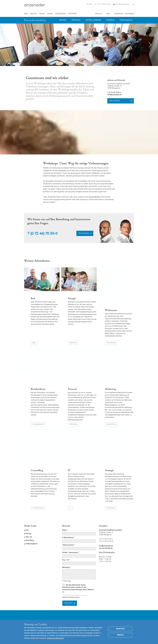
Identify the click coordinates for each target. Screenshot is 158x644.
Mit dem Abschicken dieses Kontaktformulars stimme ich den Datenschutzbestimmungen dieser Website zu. (78, 589)
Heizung (33, 14)
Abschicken (69, 603)
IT (69, 471)
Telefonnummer (68, 546)
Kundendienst (61, 14)
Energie (72, 298)
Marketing (110, 389)
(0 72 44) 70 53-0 (44, 234)
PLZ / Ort (66, 560)
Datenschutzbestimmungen (71, 598)
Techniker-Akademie (93, 20)
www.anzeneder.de (106, 549)
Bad (26, 14)
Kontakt (89, 4)
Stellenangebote (126, 20)
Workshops (76, 20)
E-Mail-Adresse (68, 538)
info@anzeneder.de (123, 4)
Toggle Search (133, 4)
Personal (72, 389)
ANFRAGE (73, 14)
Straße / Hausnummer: (70, 553)
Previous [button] (8, 45)
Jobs (108, 14)
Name (64, 531)
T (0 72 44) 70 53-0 (104, 4)
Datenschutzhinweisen (55, 638)
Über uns (99, 14)
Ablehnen (120, 635)
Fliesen (42, 14)
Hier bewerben (115, 101)
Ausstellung (129, 14)
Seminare (63, 20)
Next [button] (150, 45)
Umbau (50, 14)
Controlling (37, 471)
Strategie (109, 471)
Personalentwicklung (35, 20)
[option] (79, 45)
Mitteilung (66, 568)
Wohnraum (111, 310)
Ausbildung (110, 20)
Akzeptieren (120, 629)
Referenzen (119, 14)
